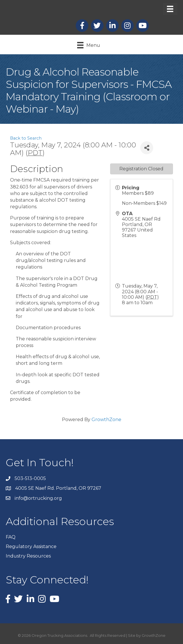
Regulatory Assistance (31, 546)
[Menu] (170, 9)
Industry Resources (28, 556)
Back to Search (26, 138)
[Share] (147, 148)
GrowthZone (106, 420)
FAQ (11, 537)
